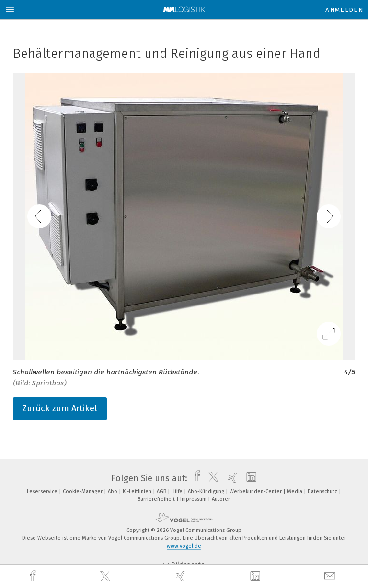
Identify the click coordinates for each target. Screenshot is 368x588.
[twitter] (106, 577)
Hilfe (178, 492)
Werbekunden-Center (256, 492)
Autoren (221, 499)
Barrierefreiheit (157, 499)
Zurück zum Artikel (60, 408)
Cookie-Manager (83, 492)
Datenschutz (323, 492)
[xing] (182, 576)
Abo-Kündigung (207, 492)
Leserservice (43, 492)
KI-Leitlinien (138, 492)
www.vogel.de (184, 546)
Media (295, 492)
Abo (113, 492)
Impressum (194, 499)
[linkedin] (256, 577)
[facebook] (34, 576)
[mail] (331, 576)
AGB (162, 492)
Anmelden (344, 10)
